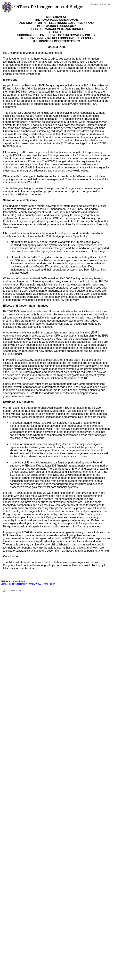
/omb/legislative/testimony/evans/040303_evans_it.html (28, 584)
